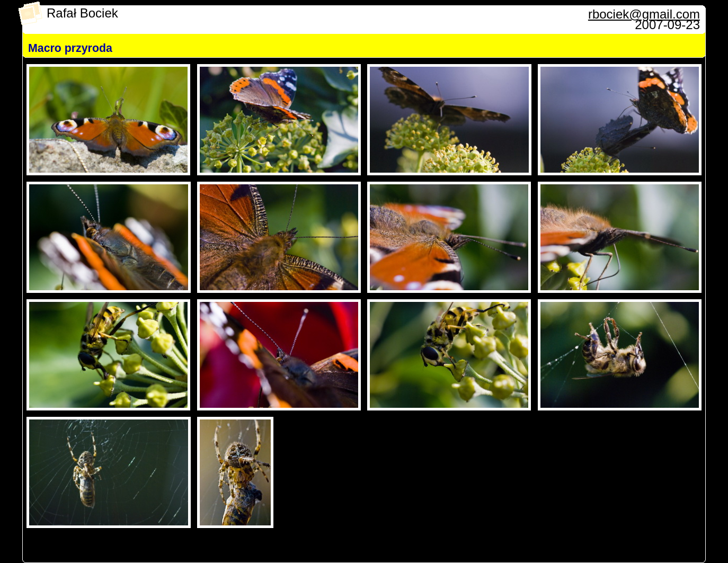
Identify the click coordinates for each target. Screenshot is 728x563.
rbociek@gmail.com (644, 14)
